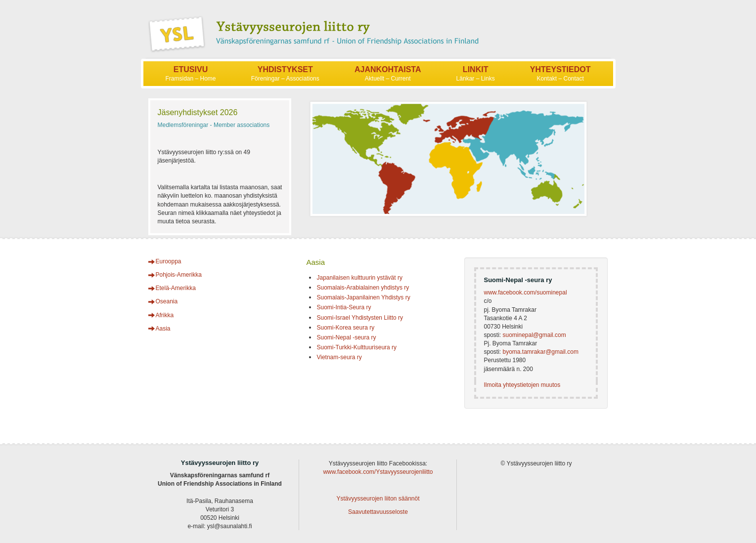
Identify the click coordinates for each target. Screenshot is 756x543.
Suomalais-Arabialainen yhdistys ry (363, 288)
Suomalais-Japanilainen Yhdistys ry (363, 297)
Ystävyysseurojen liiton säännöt (378, 499)
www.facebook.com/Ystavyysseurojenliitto (378, 472)
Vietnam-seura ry (339, 357)
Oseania (167, 301)
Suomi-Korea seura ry (345, 328)
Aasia (163, 329)
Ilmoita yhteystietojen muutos (522, 385)
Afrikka (165, 315)
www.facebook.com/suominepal (525, 292)
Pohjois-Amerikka (179, 275)
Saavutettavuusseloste (378, 512)
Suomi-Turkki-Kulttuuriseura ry (356, 347)
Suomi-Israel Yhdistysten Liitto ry (360, 318)
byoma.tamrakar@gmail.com (540, 352)
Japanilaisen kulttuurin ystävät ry (359, 278)
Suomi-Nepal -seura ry (346, 337)
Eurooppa (169, 261)
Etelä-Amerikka (176, 288)
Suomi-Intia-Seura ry (344, 307)
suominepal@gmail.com (534, 335)
